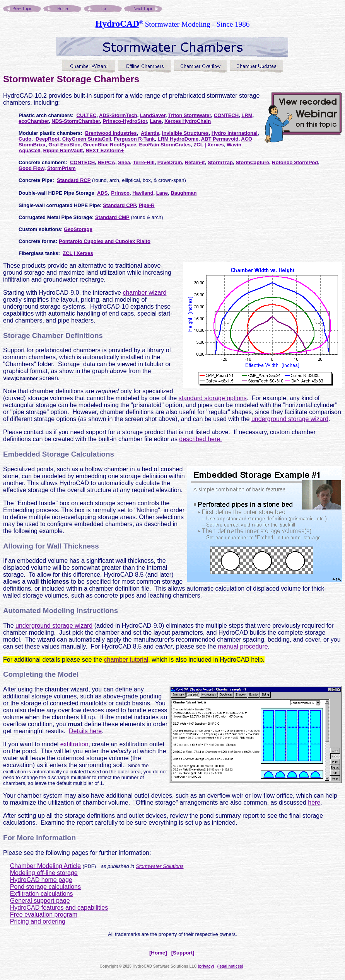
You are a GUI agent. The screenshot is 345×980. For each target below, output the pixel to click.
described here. (200, 439)
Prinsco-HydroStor (125, 121)
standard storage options (213, 398)
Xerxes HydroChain (188, 121)
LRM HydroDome (178, 139)
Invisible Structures (185, 133)
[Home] (158, 953)
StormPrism (61, 168)
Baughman (184, 193)
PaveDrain (170, 162)
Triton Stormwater (190, 115)
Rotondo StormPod (295, 162)
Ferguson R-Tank (134, 139)
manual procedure (243, 646)
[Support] (183, 953)
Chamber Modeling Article (45, 866)
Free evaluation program (44, 915)
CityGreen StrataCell (87, 139)
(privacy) (206, 966)
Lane (156, 121)
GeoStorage (78, 229)
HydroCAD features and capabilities (59, 908)
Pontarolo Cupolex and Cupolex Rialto (105, 241)
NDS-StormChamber (76, 121)
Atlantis (150, 133)
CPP (131, 205)
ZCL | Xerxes (209, 145)
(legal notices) (230, 966)
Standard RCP (74, 180)
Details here (85, 731)
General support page (40, 901)
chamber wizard (144, 293)
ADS (102, 193)
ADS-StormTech (118, 115)
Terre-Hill (144, 162)
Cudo (25, 139)
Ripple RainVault (63, 150)
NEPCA (106, 162)
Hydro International (235, 133)
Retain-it (195, 162)
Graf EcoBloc (64, 145)
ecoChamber (34, 121)
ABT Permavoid (220, 139)
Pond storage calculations (45, 887)
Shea (124, 162)
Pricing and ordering (38, 921)
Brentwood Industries (111, 133)
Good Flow (32, 168)
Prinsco (120, 193)
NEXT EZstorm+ (105, 150)
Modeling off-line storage (44, 873)
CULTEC (87, 115)
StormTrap (220, 162)
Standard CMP (112, 217)
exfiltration (74, 744)
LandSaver (153, 115)
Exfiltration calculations (42, 894)
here (314, 803)
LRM (247, 115)
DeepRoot (47, 139)
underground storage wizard (290, 419)
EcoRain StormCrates (165, 145)
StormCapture (252, 162)
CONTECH (226, 115)
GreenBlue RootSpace (110, 145)
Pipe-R (146, 205)
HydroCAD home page (41, 880)
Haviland (143, 193)
